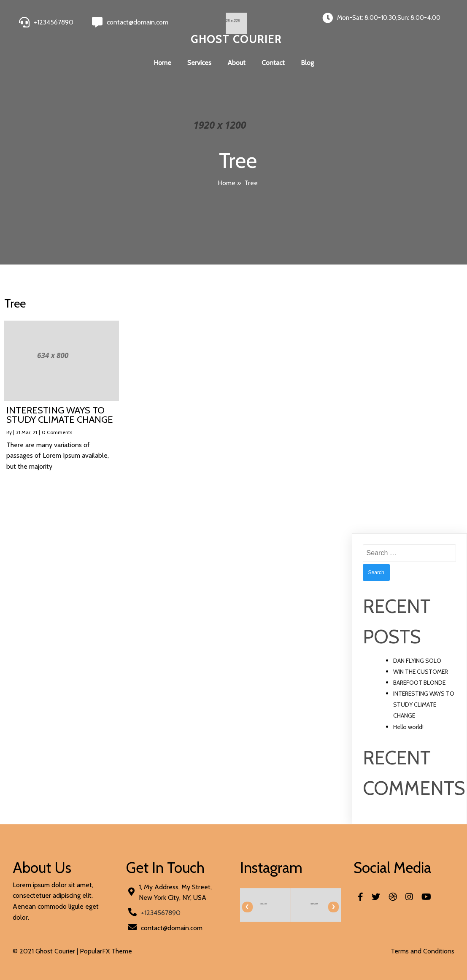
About (236, 63)
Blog (307, 63)
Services (199, 63)
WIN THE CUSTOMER (421, 672)
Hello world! (408, 727)
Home (162, 63)
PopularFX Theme (106, 951)
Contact (273, 63)
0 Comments (57, 432)
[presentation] (247, 907)
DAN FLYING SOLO (417, 661)
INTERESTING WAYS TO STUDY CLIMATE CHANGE (424, 705)
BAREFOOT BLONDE (419, 683)
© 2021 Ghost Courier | (46, 951)
